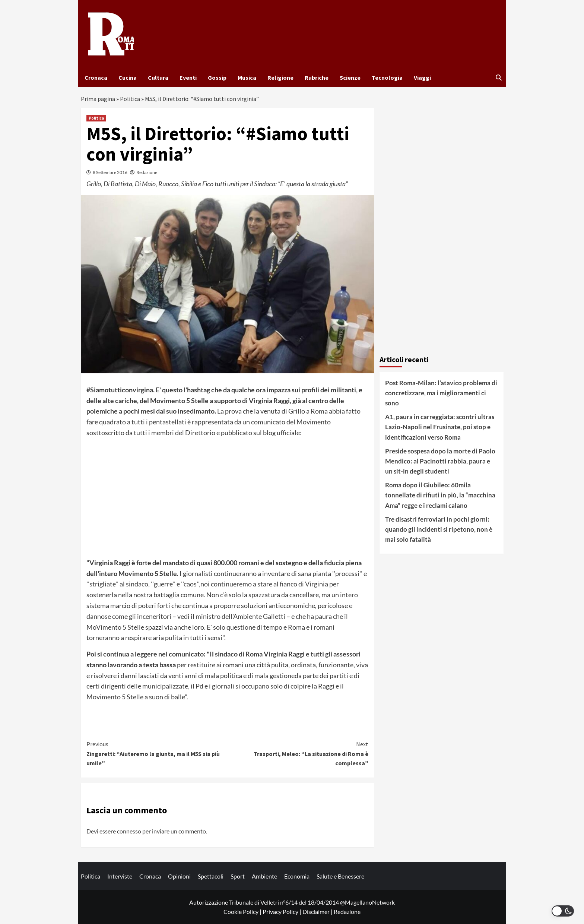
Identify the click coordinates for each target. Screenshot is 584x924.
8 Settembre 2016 (110, 172)
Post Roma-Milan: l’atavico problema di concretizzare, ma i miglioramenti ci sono (441, 393)
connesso (129, 831)
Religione (280, 77)
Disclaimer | (318, 912)
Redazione (147, 172)
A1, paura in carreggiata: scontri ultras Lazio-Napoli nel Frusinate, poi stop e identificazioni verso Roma (440, 427)
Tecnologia (387, 77)
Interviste (120, 876)
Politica (130, 99)
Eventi (188, 77)
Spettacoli (211, 876)
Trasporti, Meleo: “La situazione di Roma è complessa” (298, 753)
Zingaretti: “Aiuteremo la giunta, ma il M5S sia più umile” (157, 753)
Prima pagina (98, 99)
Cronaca (96, 77)
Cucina (128, 77)
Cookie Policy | (243, 912)
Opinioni (179, 876)
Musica (247, 77)
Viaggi (422, 77)
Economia (297, 876)
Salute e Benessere (340, 876)
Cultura (158, 77)
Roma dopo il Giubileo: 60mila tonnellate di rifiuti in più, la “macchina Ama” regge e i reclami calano (440, 495)
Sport (238, 876)
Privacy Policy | (283, 912)
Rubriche (317, 77)
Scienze (350, 77)
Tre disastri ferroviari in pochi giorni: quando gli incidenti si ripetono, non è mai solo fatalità (439, 529)
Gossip (217, 77)
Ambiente (264, 876)
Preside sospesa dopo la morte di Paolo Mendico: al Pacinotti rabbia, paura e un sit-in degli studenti (440, 461)
